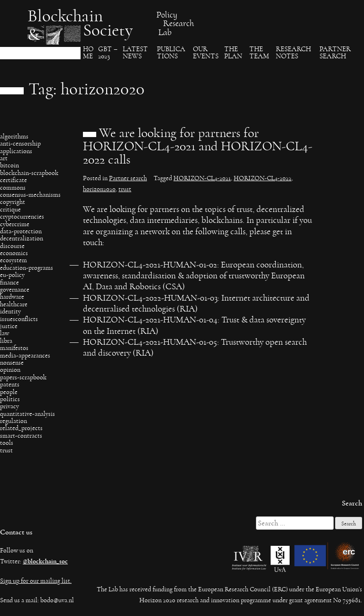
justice (9, 326)
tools (7, 443)
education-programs (27, 268)
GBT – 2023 (108, 53)
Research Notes (293, 53)
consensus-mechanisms (30, 195)
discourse (12, 246)
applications (16, 151)
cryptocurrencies (22, 217)
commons (13, 188)
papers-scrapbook (23, 377)
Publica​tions (171, 53)
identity (10, 312)
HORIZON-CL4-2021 (202, 178)
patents (10, 385)
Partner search (335, 53)
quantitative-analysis (27, 414)
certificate (14, 180)
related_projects (21, 428)
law (5, 333)
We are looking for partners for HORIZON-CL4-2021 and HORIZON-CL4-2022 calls (198, 147)
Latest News (135, 53)
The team (259, 53)
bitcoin (9, 165)
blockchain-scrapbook (29, 173)
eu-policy (12, 275)
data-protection (21, 231)
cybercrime (15, 224)
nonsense (12, 363)
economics (14, 253)
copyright (13, 202)
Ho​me (88, 53)
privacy (9, 406)
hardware (12, 297)
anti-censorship (20, 144)
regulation (14, 421)
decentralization (22, 239)
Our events (206, 53)
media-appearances (25, 356)
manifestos (14, 348)
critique (10, 210)
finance (9, 283)
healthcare (14, 304)
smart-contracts (21, 436)
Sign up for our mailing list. (36, 581)
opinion (10, 370)
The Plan (233, 53)
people (9, 392)
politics (10, 399)
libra (6, 341)
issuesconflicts (19, 319)
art (4, 158)
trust (6, 451)
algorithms (14, 137)
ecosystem (14, 260)
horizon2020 (99, 189)
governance (15, 290)
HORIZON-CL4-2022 (263, 178)
